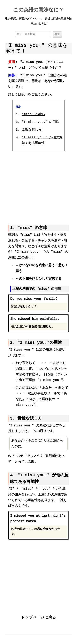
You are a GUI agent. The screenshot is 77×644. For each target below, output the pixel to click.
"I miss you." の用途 (40, 122)
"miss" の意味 (34, 115)
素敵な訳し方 (32, 130)
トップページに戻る (38, 617)
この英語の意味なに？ (38, 10)
